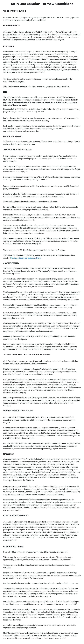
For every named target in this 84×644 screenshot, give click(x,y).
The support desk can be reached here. (25, 258)
